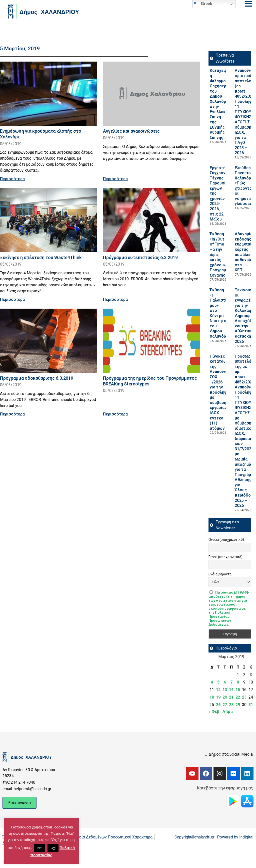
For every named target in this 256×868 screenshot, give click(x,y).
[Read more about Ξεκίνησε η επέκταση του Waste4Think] (48, 220)
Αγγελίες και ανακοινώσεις (131, 131)
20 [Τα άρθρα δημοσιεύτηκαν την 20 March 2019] (225, 697)
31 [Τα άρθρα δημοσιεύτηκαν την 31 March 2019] (251, 705)
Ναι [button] (40, 848)
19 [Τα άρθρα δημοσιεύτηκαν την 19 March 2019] (218, 697)
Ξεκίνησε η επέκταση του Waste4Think (41, 257)
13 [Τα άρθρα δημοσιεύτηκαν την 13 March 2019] (225, 690)
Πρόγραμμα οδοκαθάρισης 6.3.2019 (37, 378)
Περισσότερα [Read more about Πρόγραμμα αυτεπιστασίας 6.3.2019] (115, 299)
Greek (203, 4)
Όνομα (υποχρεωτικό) (226, 540)
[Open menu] (248, 4)
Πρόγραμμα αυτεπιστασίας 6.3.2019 (140, 257)
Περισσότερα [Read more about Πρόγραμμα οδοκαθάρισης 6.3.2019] (12, 414)
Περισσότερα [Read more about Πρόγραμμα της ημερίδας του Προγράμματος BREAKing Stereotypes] (115, 414)
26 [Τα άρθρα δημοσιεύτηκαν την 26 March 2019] (218, 705)
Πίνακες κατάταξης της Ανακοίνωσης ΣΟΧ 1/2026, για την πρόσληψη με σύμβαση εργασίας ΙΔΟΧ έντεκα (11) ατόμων (223, 392)
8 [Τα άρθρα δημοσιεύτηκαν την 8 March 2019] (238, 682)
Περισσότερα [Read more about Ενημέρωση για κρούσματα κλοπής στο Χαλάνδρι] (12, 179)
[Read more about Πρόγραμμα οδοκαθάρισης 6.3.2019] (48, 341)
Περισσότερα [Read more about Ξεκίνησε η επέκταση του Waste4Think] (12, 299)
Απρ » (228, 711)
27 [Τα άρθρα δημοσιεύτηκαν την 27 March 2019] (225, 705)
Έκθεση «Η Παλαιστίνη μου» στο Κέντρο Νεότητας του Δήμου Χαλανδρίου (221, 313)
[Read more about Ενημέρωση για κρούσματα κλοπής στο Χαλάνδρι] (48, 94)
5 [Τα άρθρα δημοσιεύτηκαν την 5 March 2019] (218, 682)
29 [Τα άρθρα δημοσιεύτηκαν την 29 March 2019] (238, 705)
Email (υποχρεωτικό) (225, 557)
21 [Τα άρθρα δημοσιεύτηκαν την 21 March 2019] (231, 697)
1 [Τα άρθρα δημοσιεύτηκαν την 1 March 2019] (238, 675)
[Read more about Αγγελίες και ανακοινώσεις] (151, 94)
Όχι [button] (53, 848)
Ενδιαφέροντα (220, 574)
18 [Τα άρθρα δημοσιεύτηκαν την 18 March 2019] (212, 697)
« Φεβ (214, 711)
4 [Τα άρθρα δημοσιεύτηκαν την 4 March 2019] (212, 682)
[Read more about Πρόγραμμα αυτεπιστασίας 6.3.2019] (151, 220)
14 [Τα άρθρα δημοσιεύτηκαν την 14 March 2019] (231, 690)
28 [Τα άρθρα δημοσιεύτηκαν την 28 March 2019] (231, 705)
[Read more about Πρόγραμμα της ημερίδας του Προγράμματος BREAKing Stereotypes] (151, 341)
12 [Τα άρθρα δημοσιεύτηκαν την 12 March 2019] (218, 690)
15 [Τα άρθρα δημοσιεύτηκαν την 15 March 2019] (238, 690)
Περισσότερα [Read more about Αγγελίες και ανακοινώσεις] (115, 179)
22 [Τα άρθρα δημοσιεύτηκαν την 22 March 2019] (238, 697)
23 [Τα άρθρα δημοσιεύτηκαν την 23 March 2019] (244, 697)
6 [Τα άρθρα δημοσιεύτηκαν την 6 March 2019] (225, 682)
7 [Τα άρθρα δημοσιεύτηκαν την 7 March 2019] (231, 682)
